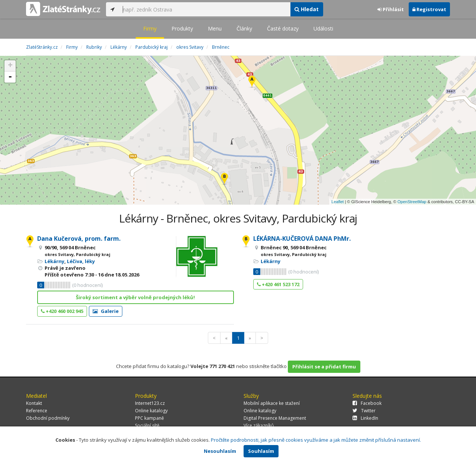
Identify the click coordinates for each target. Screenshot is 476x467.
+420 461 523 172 (278, 284)
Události (323, 28)
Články (244, 28)
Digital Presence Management (275, 418)
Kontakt (34, 403)
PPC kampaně (149, 418)
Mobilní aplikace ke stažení (272, 403)
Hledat (307, 9)
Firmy (150, 28)
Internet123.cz (150, 403)
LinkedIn (365, 418)
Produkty (182, 28)
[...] (205, 9)
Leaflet (337, 202)
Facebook (367, 403)
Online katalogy (151, 411)
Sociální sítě (147, 426)
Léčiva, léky (81, 261)
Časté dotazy (283, 28)
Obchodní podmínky (48, 418)
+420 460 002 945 (62, 311)
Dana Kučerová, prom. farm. (79, 239)
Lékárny (54, 261)
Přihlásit (391, 9)
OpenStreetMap (412, 202)
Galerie (106, 311)
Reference (37, 411)
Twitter (364, 411)
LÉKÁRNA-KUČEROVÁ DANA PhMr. (302, 239)
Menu (215, 28)
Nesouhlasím (220, 451)
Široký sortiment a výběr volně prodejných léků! (135, 297)
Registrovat (429, 9)
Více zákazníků (259, 426)
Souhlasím (261, 451)
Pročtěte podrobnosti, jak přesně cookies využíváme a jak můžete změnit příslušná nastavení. (316, 440)
